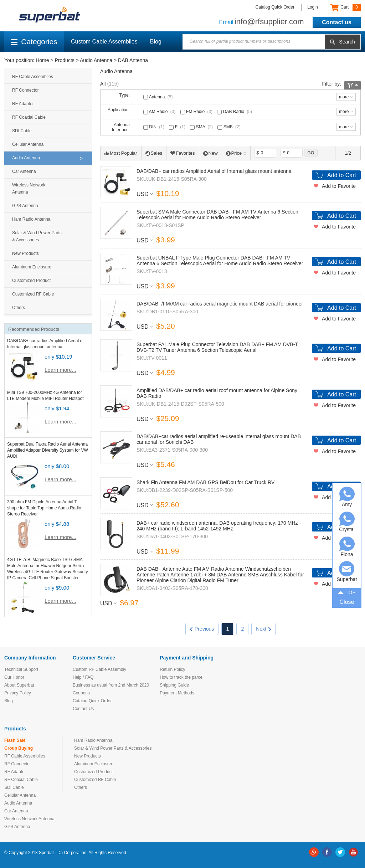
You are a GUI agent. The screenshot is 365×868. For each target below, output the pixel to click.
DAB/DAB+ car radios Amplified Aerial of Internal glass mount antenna (214, 171)
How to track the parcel (182, 677)
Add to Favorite (339, 186)
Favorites (182, 153)
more (344, 97)
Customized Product (31, 281)
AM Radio (160, 112)
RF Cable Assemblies (33, 77)
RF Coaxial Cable (29, 117)
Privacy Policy (18, 693)
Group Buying (19, 748)
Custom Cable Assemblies (104, 42)
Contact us (337, 22)
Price (236, 153)
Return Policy (172, 669)
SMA (202, 127)
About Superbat (19, 685)
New (210, 153)
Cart (346, 7)
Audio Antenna (96, 60)
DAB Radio (235, 112)
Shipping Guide (174, 685)
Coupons (81, 693)
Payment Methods (177, 693)
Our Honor (14, 677)
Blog (156, 42)
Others (19, 308)
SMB (230, 127)
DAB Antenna (133, 60)
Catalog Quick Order (275, 7)
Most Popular (121, 153)
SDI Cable (22, 131)
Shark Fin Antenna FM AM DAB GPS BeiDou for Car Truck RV (205, 482)
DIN (155, 127)
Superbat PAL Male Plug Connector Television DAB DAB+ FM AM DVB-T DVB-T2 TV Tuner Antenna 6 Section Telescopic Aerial (217, 347)
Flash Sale (15, 740)
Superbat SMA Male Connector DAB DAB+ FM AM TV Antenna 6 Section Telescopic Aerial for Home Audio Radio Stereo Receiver (217, 215)
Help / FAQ (83, 677)
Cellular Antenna (28, 144)
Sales (154, 153)
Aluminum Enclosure (32, 267)
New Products (25, 253)
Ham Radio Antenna (31, 219)
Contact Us (83, 709)
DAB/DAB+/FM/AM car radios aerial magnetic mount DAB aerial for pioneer (220, 304)
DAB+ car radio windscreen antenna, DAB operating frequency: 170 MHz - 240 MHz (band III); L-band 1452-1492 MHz (219, 526)
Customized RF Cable (33, 294)
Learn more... (60, 370)
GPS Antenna (25, 206)
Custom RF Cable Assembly (99, 669)
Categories (34, 42)
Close (347, 602)
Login (312, 7)
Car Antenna (24, 171)
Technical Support (21, 669)
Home (42, 60)
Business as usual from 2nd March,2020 (111, 685)
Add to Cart (342, 175)
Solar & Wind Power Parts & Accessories (37, 236)
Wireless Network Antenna (29, 189)
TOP (347, 592)
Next (263, 629)
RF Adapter (23, 104)
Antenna (159, 97)
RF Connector (25, 90)
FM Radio (197, 112)
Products (65, 60)
